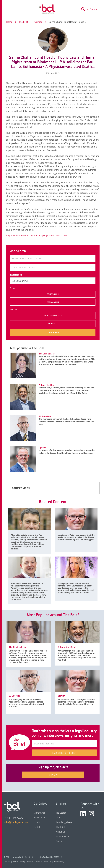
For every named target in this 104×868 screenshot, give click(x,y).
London (37, 822)
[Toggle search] (90, 9)
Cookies (7, 862)
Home (9, 22)
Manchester (39, 813)
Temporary (53, 294)
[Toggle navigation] (11, 9)
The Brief (23, 22)
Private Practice (53, 316)
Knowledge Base (64, 822)
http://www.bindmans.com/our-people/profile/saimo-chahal (37, 236)
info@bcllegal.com (14, 822)
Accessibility (59, 862)
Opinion (38, 22)
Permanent (53, 302)
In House (53, 324)
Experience (16, 275)
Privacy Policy (18, 862)
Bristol (37, 827)
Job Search (61, 813)
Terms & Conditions (43, 862)
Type (13, 288)
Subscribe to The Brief (64, 753)
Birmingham (40, 818)
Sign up (53, 775)
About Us (61, 832)
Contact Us (61, 841)
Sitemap (29, 862)
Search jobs (53, 333)
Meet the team (63, 837)
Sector (14, 309)
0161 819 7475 (13, 818)
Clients (59, 818)
